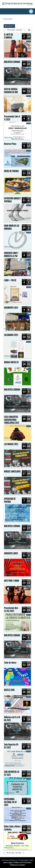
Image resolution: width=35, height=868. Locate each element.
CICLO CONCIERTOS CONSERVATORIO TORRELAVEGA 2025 (12, 420)
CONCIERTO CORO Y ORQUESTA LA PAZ (11, 255)
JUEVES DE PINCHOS (11, 171)
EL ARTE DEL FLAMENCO (9, 36)
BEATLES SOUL (9, 690)
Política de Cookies (18, 865)
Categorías (9, 26)
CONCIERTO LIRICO (11, 553)
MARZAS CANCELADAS (12, 471)
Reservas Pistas (10, 144)
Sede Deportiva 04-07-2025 (11, 746)
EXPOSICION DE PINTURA (10, 500)
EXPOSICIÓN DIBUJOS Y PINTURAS (13, 200)
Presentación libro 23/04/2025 (11, 610)
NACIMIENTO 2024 (11, 308)
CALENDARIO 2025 (11, 335)
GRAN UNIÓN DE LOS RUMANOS (12, 227)
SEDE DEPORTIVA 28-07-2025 (12, 773)
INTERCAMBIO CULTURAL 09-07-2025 (11, 802)
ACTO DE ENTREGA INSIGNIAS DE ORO (11, 91)
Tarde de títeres (10, 663)
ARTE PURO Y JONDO (12, 581)
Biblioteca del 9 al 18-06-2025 (12, 719)
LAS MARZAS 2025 (11, 444)
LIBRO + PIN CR (10, 280)
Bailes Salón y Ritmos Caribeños (12, 828)
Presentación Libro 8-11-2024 (12, 118)
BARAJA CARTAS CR (11, 362)
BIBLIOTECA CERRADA (12, 62)
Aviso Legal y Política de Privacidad (17, 862)
